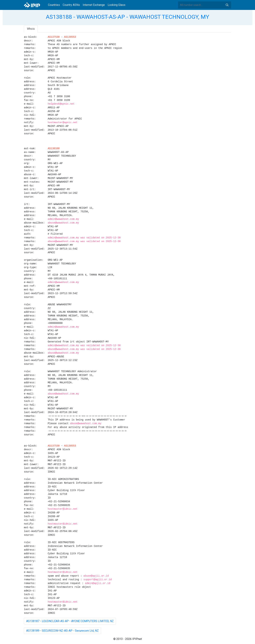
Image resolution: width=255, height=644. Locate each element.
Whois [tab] (31, 29)
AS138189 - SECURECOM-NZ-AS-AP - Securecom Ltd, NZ (62, 631)
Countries (54, 5)
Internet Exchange (94, 5)
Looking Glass (117, 5)
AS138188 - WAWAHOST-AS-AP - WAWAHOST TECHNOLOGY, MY (127, 17)
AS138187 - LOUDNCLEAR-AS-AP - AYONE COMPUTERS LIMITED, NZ (70, 621)
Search (227, 5)
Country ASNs (71, 5)
